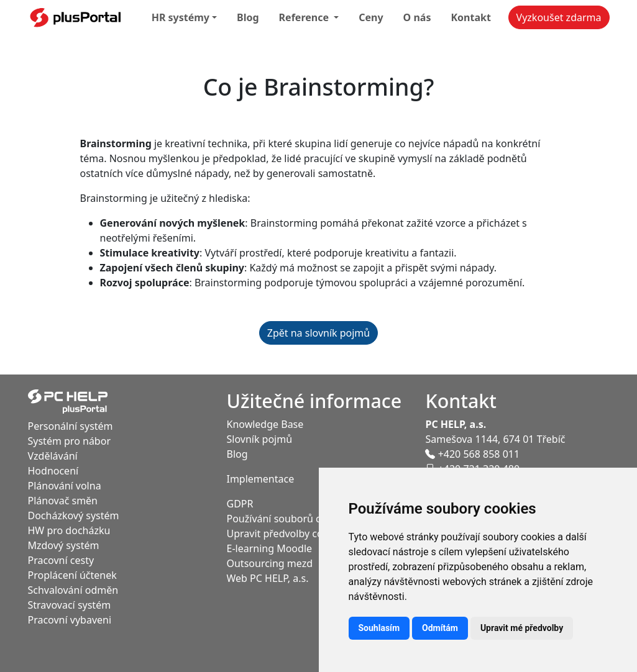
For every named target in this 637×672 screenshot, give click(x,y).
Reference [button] (305, 17)
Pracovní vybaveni (70, 620)
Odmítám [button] (440, 628)
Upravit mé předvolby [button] (522, 628)
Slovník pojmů (259, 439)
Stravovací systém (70, 605)
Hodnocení (53, 471)
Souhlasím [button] (379, 628)
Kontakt (470, 17)
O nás (417, 17)
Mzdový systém (64, 545)
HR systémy (181, 17)
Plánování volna (65, 486)
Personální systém (71, 426)
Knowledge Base (265, 424)
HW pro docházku (69, 530)
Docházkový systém (74, 515)
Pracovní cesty (61, 560)
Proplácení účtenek (72, 575)
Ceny (371, 17)
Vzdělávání (53, 456)
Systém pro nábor (70, 441)
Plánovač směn (63, 501)
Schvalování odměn (73, 590)
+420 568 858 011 (472, 454)
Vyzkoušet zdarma (559, 17)
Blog (248, 17)
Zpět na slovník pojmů (318, 333)
